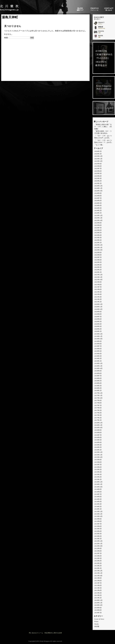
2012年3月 (98, 563)
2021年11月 (98, 277)
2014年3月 (98, 504)
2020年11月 (98, 307)
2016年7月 (98, 435)
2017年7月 (98, 405)
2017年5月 (98, 410)
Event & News (99, 619)
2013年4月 (98, 531)
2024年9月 (98, 193)
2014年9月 (98, 489)
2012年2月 (98, 566)
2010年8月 (98, 610)
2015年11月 (98, 455)
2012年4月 (98, 561)
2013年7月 (98, 524)
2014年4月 (98, 502)
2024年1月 (98, 213)
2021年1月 (98, 302)
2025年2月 (98, 181)
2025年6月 (98, 171)
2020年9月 (98, 312)
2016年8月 (98, 433)
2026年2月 (98, 151)
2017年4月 (98, 413)
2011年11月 (98, 573)
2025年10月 (98, 161)
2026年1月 (98, 154)
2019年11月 (98, 336)
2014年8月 (98, 492)
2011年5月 (98, 588)
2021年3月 (98, 297)
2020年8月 (98, 314)
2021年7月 (98, 287)
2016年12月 (98, 423)
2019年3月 (98, 356)
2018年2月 (98, 388)
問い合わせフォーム (36, 633)
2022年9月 (98, 253)
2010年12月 (98, 600)
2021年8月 (98, 285)
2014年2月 (98, 507)
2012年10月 (98, 546)
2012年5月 (98, 558)
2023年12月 (98, 216)
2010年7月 (98, 613)
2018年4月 (98, 383)
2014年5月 (98, 499)
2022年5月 (98, 262)
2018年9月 (98, 371)
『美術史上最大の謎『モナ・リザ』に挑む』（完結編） (103, 127)
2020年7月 (98, 317)
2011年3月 (98, 593)
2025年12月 (98, 156)
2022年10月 (98, 250)
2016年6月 (98, 438)
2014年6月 (98, 497)
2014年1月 (98, 509)
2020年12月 (98, 304)
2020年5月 (98, 322)
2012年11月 (98, 544)
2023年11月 (98, 218)
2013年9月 (98, 519)
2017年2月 (98, 418)
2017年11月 (98, 396)
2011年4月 (98, 590)
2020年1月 (98, 331)
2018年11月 (98, 366)
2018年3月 (98, 386)
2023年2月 (98, 240)
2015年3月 (98, 475)
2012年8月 (98, 551)
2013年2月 (98, 536)
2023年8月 (98, 225)
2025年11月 (98, 159)
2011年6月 (98, 586)
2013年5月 (98, 529)
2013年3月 (98, 534)
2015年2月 (98, 477)
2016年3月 (98, 445)
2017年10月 (98, 398)
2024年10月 (98, 191)
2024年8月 (98, 196)
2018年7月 (98, 376)
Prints (96, 622)
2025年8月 (98, 166)
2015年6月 (98, 467)
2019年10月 (98, 339)
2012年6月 (98, 556)
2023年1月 (98, 243)
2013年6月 (98, 526)
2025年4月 (98, 176)
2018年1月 (98, 391)
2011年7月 (98, 583)
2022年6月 (98, 260)
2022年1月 (98, 272)
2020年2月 (98, 329)
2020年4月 (98, 324)
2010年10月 (98, 605)
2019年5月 (98, 351)
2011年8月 (98, 581)
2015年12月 (98, 452)
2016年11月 (98, 425)
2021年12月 (98, 275)
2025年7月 (98, 169)
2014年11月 (98, 484)
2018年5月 (98, 381)
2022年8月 (98, 255)
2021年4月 (98, 294)
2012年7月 (98, 553)
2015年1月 (98, 480)
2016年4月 (98, 443)
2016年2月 (98, 447)
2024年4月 (98, 206)
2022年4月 (98, 265)
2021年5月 (98, 292)
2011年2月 (98, 595)
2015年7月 (98, 465)
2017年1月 (98, 420)
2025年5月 (98, 174)
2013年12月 (98, 512)
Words (97, 624)
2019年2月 (98, 359)
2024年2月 (98, 211)
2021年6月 (98, 289)
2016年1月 (98, 450)
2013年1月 (98, 539)
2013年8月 (98, 521)
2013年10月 (98, 516)
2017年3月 (98, 415)
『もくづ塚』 (99, 145)
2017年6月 (98, 408)
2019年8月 (98, 344)
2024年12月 (98, 186)
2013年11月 (98, 514)
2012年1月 (98, 568)
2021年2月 (98, 299)
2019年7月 (98, 346)
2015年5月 (98, 470)
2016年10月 (98, 428)
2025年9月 (98, 164)
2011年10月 (98, 576)
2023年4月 (98, 235)
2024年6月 (98, 201)
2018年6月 (98, 378)
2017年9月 (98, 401)
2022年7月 (98, 257)
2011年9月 (98, 578)
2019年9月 (98, 341)
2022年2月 (98, 270)
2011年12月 (98, 571)
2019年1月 (98, 361)
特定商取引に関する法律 (53, 633)
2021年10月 (98, 280)
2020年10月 (98, 309)
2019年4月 (98, 354)
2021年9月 (98, 282)
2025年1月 (98, 183)
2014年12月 (98, 482)
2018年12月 (98, 363)
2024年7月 (98, 198)
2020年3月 (98, 326)
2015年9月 (98, 460)
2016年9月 (98, 430)
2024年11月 (98, 188)
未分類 (97, 627)
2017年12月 (98, 393)
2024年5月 (98, 203)
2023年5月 (98, 233)
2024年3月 (98, 208)
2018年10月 (98, 368)
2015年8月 (98, 462)
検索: (6, 38)
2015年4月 (98, 472)
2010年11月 (98, 603)
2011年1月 (98, 598)
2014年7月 (98, 494)
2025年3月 (98, 179)
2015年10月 (98, 457)
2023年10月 (98, 220)
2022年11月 (98, 248)
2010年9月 (98, 608)
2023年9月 (98, 223)
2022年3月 (98, 267)
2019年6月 (98, 349)
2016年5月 (98, 440)
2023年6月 (98, 230)
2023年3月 (98, 238)
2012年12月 (98, 541)
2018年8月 (98, 373)
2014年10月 (98, 487)
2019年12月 (98, 334)
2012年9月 (98, 548)
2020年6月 (98, 319)
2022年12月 (98, 245)
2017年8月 (98, 403)
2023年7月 (98, 228)
